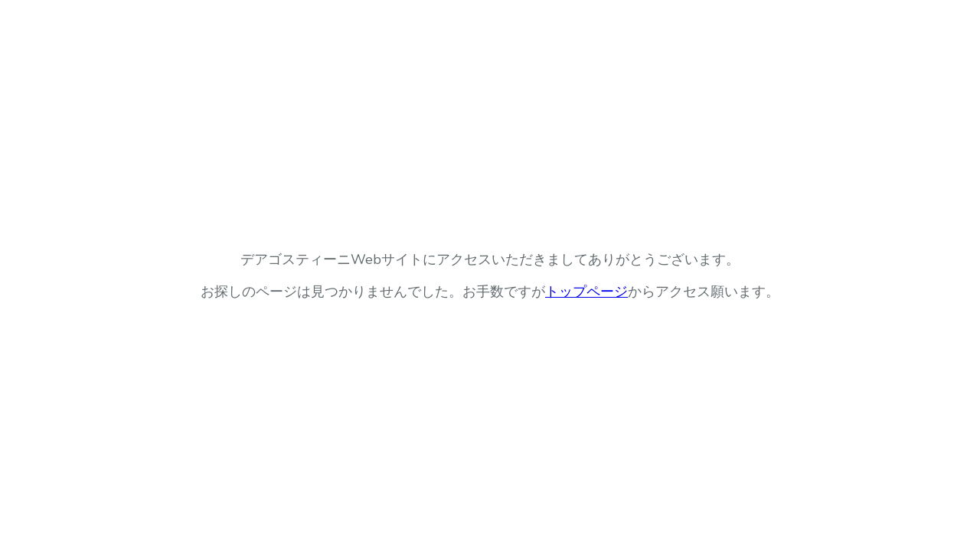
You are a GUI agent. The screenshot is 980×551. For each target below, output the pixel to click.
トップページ (586, 292)
